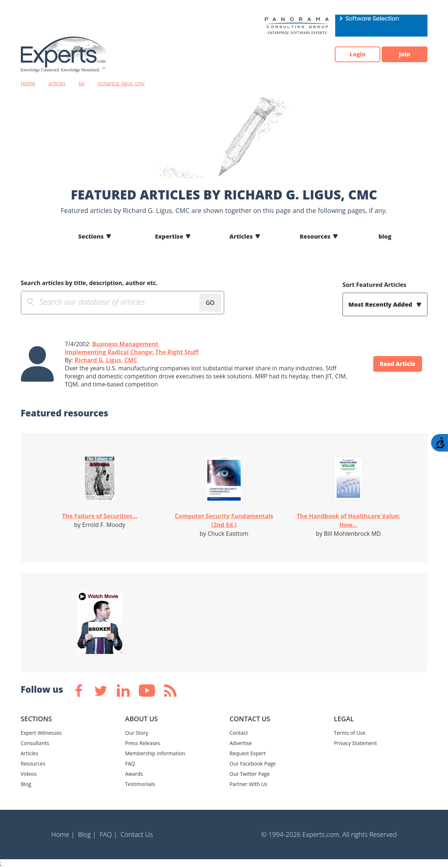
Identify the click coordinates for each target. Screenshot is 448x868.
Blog (26, 784)
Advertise (241, 743)
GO (210, 303)
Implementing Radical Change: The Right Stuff (132, 352)
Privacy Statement (356, 743)
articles (57, 83)
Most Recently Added (381, 304)
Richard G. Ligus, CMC (106, 360)
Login (354, 55)
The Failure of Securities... (99, 516)
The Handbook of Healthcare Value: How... (348, 520)
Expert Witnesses (41, 733)
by (82, 83)
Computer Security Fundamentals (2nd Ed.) (224, 520)
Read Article (396, 364)
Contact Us (137, 834)
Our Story (137, 733)
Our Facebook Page (253, 764)
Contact (239, 733)
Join (404, 55)
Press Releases (143, 743)
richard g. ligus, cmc (121, 83)
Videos (29, 774)
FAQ (130, 764)
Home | (63, 834)
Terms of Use (350, 733)
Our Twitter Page (250, 774)
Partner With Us (249, 784)
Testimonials (140, 784)
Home (28, 83)
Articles (241, 236)
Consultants (35, 743)
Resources (315, 236)
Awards (134, 774)
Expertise (169, 236)
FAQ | (108, 834)
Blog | (87, 834)
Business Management (125, 344)
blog (385, 236)
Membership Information (155, 753)
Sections (91, 236)
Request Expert (248, 753)
